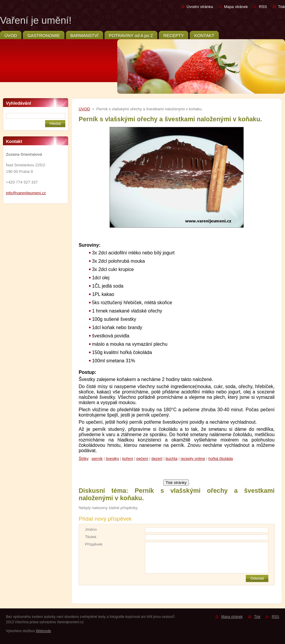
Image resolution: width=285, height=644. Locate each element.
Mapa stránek (236, 7)
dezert (157, 459)
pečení (142, 459)
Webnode (43, 631)
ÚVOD (84, 109)
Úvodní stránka (200, 7)
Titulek (91, 537)
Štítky (84, 459)
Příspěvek (94, 544)
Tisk (281, 7)
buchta (172, 459)
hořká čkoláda (221, 459)
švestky (113, 459)
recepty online (193, 459)
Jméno (91, 529)
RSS (263, 7)
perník (97, 459)
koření (128, 459)
